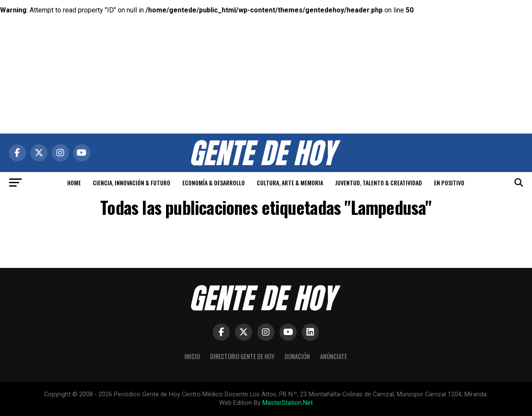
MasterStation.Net (288, 403)
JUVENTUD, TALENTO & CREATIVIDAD (379, 183)
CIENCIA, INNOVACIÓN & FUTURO (132, 183)
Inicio (192, 356)
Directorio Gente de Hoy (242, 356)
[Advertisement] (266, 60)
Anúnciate (334, 356)
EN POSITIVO (449, 183)
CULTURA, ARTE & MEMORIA (290, 183)
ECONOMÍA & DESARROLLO (214, 183)
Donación (297, 356)
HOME (74, 183)
